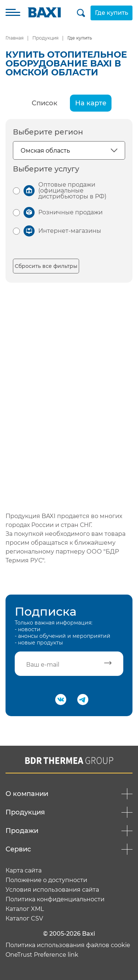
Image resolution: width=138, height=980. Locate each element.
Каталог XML (25, 909)
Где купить (112, 13)
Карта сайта (24, 871)
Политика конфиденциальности (55, 899)
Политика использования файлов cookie (68, 945)
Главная (15, 38)
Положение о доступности (46, 880)
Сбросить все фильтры (46, 266)
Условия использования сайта (52, 890)
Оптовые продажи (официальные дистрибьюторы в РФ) (72, 190)
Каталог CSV (24, 919)
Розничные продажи (70, 212)
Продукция (45, 38)
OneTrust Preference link (42, 955)
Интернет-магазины (70, 231)
